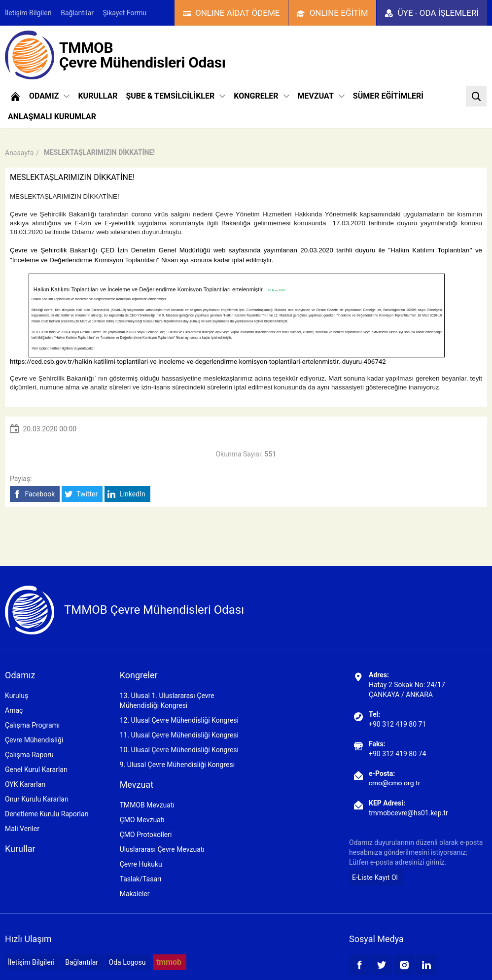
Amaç (14, 710)
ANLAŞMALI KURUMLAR (52, 117)
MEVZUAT (321, 96)
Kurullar (20, 849)
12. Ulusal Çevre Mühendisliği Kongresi (179, 720)
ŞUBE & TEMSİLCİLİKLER (176, 96)
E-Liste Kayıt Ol (375, 877)
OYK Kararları (25, 784)
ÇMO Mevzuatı (142, 820)
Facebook (34, 494)
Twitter (81, 494)
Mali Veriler (22, 829)
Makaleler (135, 894)
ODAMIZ (49, 96)
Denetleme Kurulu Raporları (47, 814)
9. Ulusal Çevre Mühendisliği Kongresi (177, 765)
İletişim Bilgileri (28, 13)
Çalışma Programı (32, 725)
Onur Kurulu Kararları (37, 799)
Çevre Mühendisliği (34, 740)
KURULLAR (98, 96)
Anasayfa (19, 153)
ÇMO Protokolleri (146, 835)
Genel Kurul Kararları (36, 770)
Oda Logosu (127, 962)
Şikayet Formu (125, 13)
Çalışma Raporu (29, 755)
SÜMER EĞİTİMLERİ (388, 96)
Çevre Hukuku (141, 864)
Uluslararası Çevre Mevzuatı (162, 849)
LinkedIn (126, 494)
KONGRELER (261, 96)
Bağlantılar (77, 13)
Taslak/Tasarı (141, 879)
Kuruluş (17, 696)
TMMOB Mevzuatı (147, 805)
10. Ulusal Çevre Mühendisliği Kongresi (179, 750)
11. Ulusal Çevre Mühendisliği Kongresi (179, 735)
